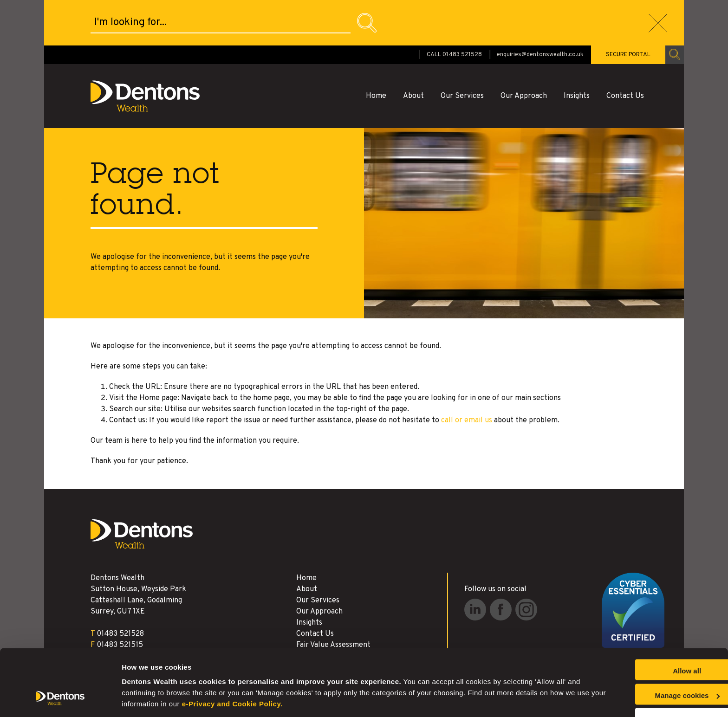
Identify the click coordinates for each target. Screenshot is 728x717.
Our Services (462, 51)
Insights (577, 51)
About (413, 51)
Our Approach (524, 51)
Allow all (651, 640)
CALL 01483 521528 (454, 9)
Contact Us (625, 51)
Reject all (650, 689)
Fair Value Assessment (333, 600)
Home (376, 51)
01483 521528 (120, 588)
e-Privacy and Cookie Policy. (324, 673)
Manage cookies (149, 699)
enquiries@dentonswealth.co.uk (540, 9)
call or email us (467, 375)
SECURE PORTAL (628, 9)
